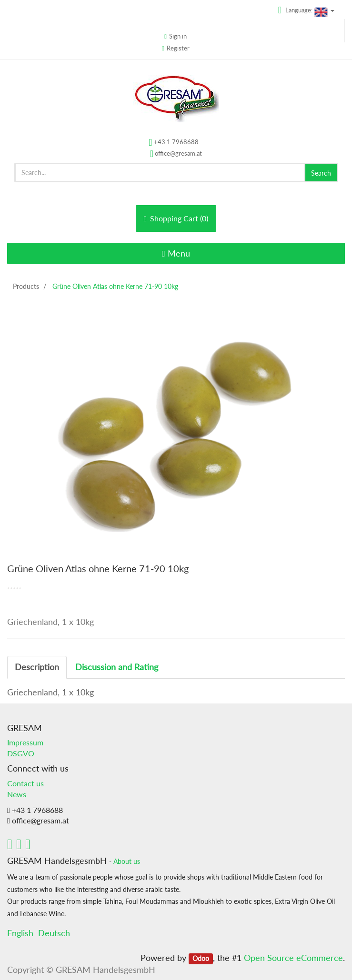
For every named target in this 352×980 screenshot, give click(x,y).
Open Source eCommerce (293, 958)
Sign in (178, 36)
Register (178, 48)
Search (321, 173)
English (20, 933)
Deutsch (54, 933)
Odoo (201, 959)
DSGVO (21, 753)
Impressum (25, 742)
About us (127, 861)
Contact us (25, 783)
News (17, 794)
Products (26, 286)
